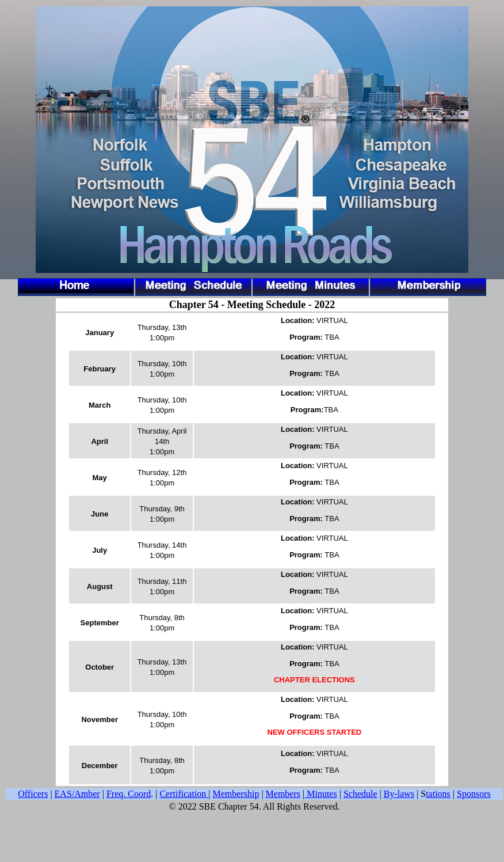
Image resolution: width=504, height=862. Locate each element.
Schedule (360, 794)
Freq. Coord (129, 794)
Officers (33, 794)
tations (438, 794)
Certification (184, 794)
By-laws (399, 794)
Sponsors (474, 794)
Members (283, 794)
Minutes (320, 794)
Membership (236, 794)
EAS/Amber (77, 794)
